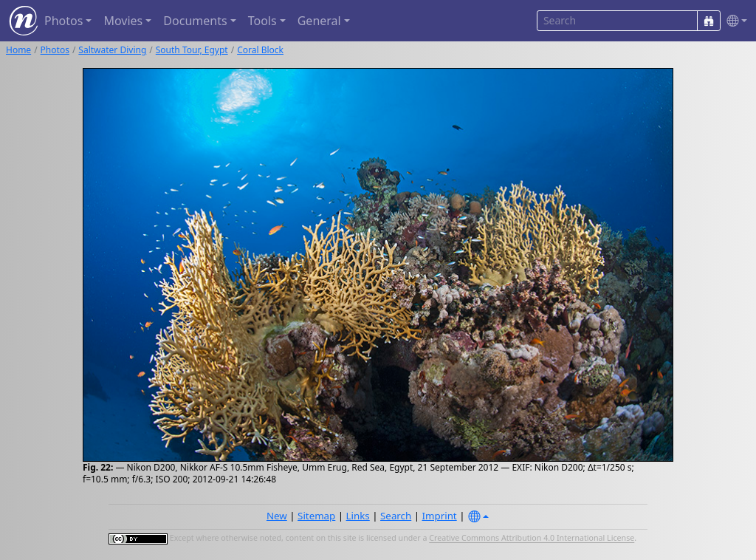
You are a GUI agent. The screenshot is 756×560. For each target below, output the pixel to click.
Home (18, 50)
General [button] (319, 21)
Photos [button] (63, 21)
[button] (734, 21)
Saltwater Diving (112, 50)
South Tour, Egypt (192, 50)
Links (358, 516)
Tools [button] (262, 21)
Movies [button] (123, 21)
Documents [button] (195, 21)
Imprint (440, 516)
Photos (55, 50)
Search (396, 516)
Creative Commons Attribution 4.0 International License (532, 539)
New (277, 516)
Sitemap (316, 516)
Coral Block (260, 50)
